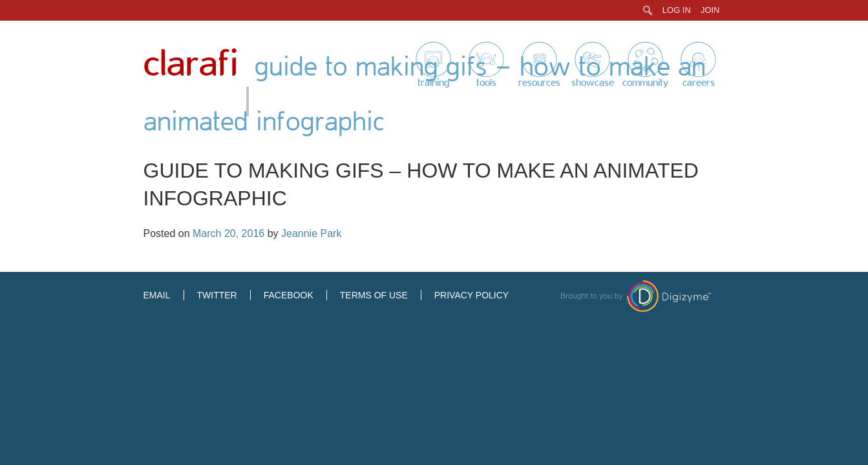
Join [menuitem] (710, 10)
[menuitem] (648, 10)
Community (645, 83)
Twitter (217, 295)
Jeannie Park (311, 233)
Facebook (289, 295)
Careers (699, 83)
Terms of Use (374, 295)
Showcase (593, 83)
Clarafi (191, 64)
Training (433, 83)
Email (157, 295)
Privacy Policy (471, 295)
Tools (486, 83)
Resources (539, 83)
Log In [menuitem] (677, 10)
